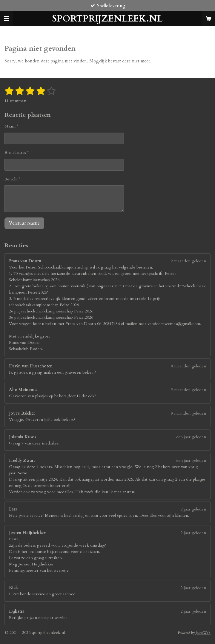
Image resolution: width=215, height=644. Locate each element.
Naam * (11, 126)
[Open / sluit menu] (7, 19)
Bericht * (12, 179)
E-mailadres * (17, 152)
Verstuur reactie (24, 223)
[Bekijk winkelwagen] (208, 19)
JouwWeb (203, 633)
